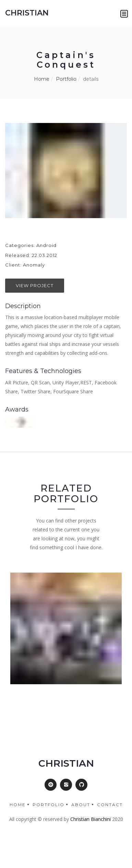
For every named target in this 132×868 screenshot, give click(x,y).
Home (42, 79)
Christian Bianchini (91, 819)
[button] (124, 14)
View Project (35, 285)
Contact (110, 805)
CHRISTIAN (27, 13)
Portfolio (66, 79)
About (81, 805)
